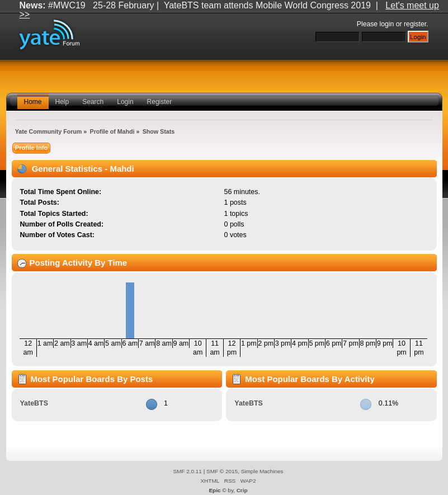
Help (62, 102)
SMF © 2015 (222, 471)
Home (33, 102)
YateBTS (34, 403)
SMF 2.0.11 (187, 471)
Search (93, 102)
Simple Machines (262, 471)
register (415, 24)
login (387, 24)
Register (160, 102)
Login (125, 102)
